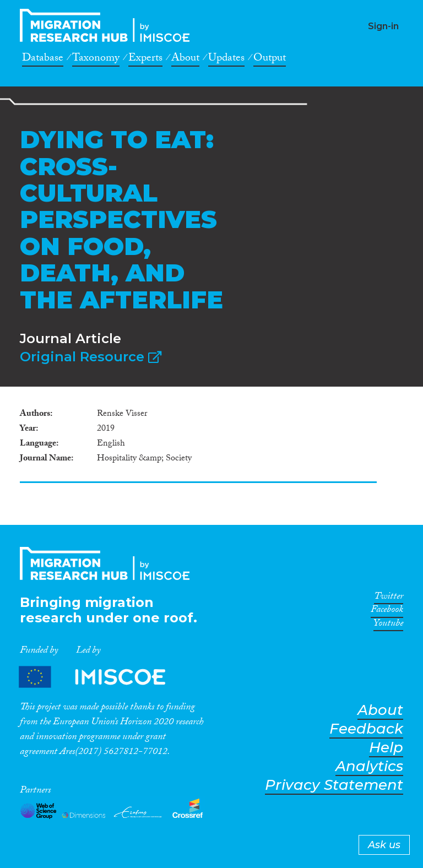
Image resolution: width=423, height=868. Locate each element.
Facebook (387, 611)
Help (386, 748)
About (185, 59)
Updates (226, 59)
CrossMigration (108, 25)
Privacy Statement (334, 785)
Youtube (388, 625)
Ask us (384, 845)
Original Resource (91, 357)
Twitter (389, 598)
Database (43, 59)
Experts (145, 59)
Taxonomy (96, 59)
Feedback (366, 729)
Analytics (369, 766)
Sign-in (383, 26)
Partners (101, 677)
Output (270, 59)
